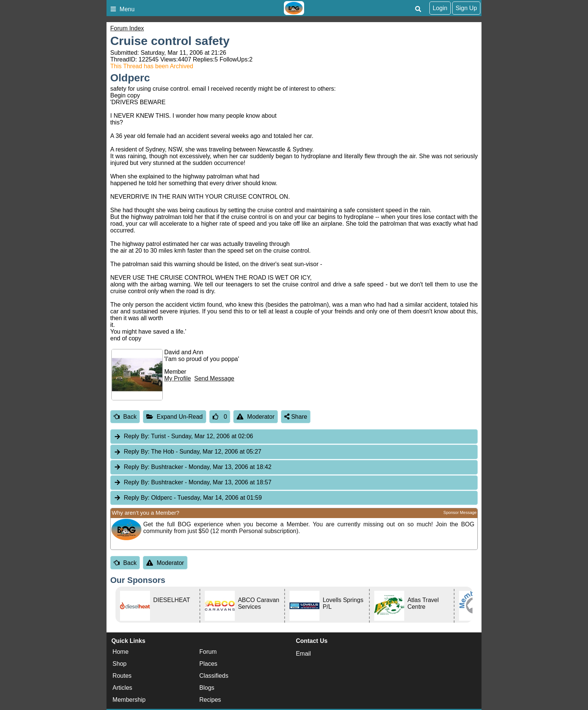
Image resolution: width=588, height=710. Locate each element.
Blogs (207, 688)
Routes (122, 676)
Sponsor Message (460, 512)
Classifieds (214, 676)
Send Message (214, 378)
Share (296, 417)
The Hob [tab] (187, 452)
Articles (122, 688)
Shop (119, 664)
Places (208, 664)
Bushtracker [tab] (193, 467)
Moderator (256, 417)
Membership (129, 700)
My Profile (178, 378)
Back (125, 417)
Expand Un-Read (174, 417)
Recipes (210, 700)
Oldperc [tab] (188, 498)
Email (303, 654)
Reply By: (136, 436)
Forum (208, 652)
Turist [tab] (183, 437)
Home (121, 652)
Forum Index (127, 28)
